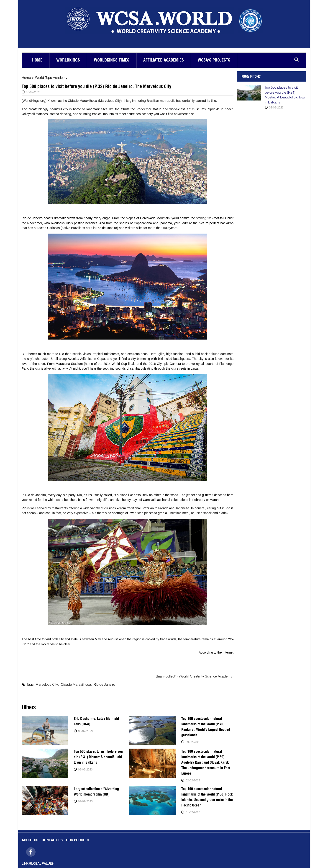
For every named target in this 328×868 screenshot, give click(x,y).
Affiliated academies (164, 60)
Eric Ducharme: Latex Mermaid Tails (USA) (96, 721)
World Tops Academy (51, 77)
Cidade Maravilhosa (76, 684)
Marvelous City (47, 684)
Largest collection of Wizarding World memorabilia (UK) (96, 791)
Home (37, 60)
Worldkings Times (112, 60)
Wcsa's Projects (214, 60)
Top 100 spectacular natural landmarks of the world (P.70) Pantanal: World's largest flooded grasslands (205, 727)
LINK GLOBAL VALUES (37, 864)
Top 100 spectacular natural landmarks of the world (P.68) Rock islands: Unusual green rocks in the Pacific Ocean (207, 797)
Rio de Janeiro (104, 684)
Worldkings (68, 60)
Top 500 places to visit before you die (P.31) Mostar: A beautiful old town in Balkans (98, 757)
